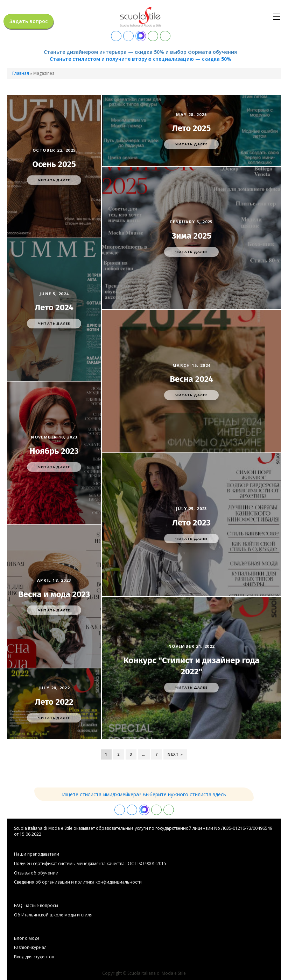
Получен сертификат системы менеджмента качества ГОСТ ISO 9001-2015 (90, 864)
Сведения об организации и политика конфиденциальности (78, 882)
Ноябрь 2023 (54, 451)
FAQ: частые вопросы (36, 906)
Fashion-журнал (30, 948)
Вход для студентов (34, 957)
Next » (175, 754)
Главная (21, 73)
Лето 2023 (191, 523)
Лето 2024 (54, 307)
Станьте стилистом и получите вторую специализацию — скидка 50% (141, 59)
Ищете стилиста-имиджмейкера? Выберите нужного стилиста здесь (144, 794)
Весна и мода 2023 (54, 594)
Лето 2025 (191, 128)
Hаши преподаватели (37, 854)
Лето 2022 (54, 702)
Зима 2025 (191, 236)
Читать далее (54, 180)
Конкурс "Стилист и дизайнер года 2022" (192, 666)
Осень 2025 (54, 164)
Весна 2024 (191, 379)
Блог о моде (27, 938)
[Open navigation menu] (277, 17)
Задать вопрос (29, 21)
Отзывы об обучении (36, 873)
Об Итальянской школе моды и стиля (53, 915)
